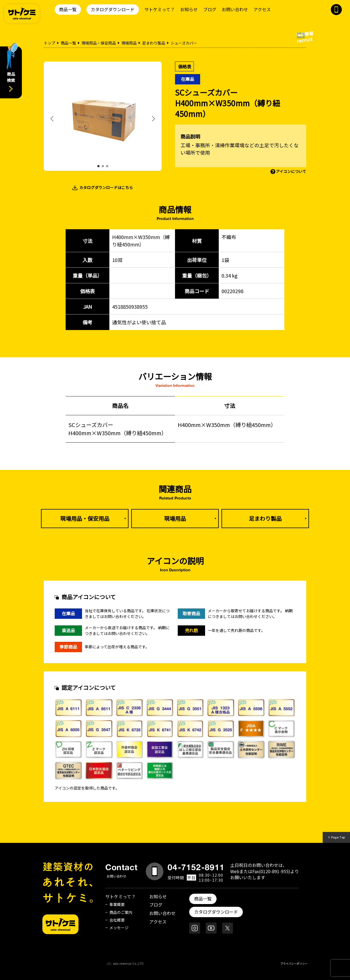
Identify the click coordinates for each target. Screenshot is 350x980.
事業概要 (117, 904)
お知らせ (189, 9)
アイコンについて (291, 171)
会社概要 (117, 920)
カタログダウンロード (113, 9)
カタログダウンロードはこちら (106, 187)
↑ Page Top (336, 837)
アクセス (262, 9)
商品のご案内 (121, 912)
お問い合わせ (235, 9)
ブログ (210, 9)
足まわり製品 (154, 43)
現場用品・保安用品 (99, 43)
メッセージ (119, 928)
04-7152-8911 (196, 867)
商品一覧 (68, 9)
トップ (49, 43)
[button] (98, 166)
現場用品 (129, 43)
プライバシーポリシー (294, 963)
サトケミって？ (160, 9)
